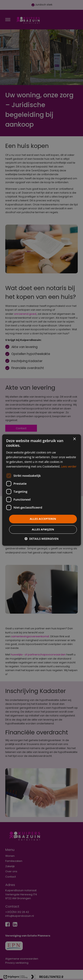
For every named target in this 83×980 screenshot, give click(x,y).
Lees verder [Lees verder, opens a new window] (69, 466)
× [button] (74, 439)
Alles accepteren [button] (43, 519)
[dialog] (41, 490)
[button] (41, 539)
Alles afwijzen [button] (43, 529)
